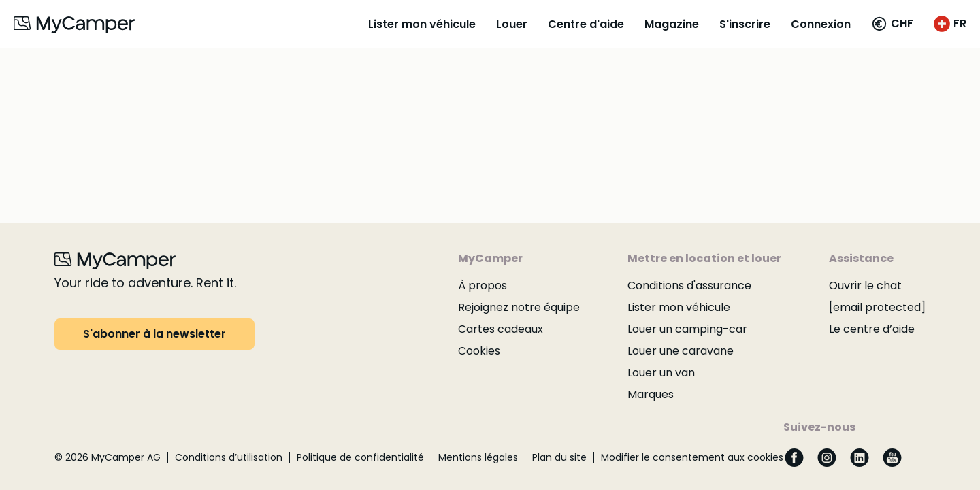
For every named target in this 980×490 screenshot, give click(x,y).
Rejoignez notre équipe (519, 307)
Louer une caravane (681, 351)
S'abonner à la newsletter (154, 334)
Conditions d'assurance (689, 285)
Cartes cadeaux (501, 329)
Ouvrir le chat (865, 285)
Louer (512, 24)
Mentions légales (478, 457)
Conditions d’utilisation (229, 457)
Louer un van (661, 373)
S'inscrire (745, 24)
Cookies (479, 351)
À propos (483, 285)
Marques (651, 394)
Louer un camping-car (687, 329)
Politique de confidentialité (360, 457)
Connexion (821, 24)
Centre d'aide (586, 24)
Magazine (672, 24)
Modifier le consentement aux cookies (692, 457)
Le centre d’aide (872, 329)
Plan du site (559, 457)
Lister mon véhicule (422, 24)
